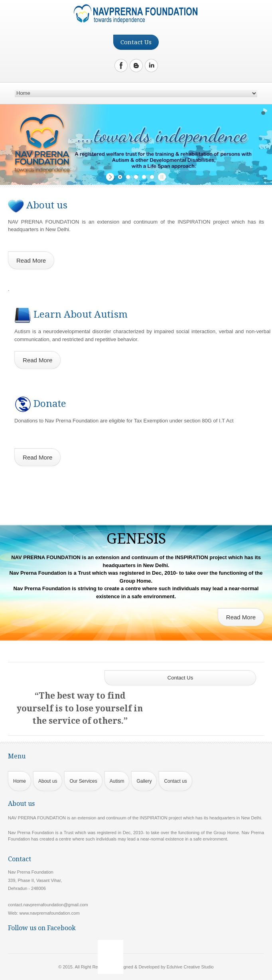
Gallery (144, 781)
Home (20, 781)
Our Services (83, 781)
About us (48, 781)
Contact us (175, 781)
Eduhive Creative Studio (190, 967)
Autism (117, 781)
